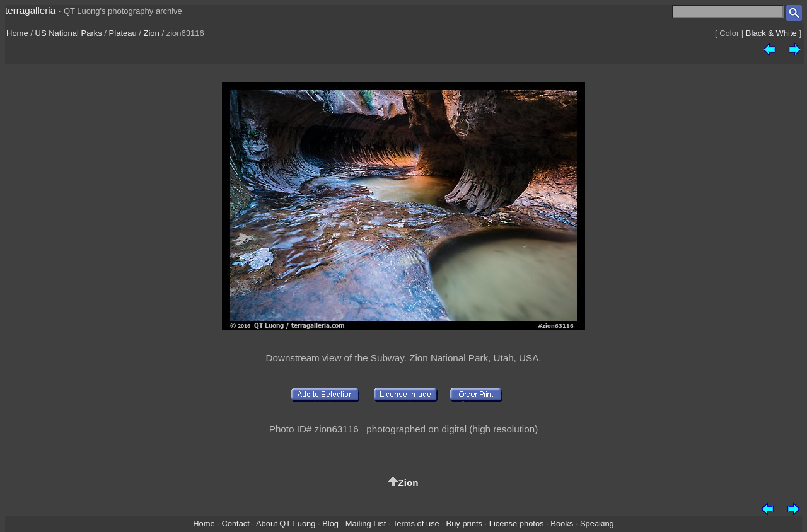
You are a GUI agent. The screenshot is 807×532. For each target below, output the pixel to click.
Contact (235, 523)
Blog (330, 523)
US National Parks (69, 33)
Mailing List (366, 523)
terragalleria (30, 10)
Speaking (597, 523)
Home (17, 33)
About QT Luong (286, 523)
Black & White (771, 33)
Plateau (123, 33)
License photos (517, 523)
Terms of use (416, 523)
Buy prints (464, 523)
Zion (152, 33)
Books (562, 523)
